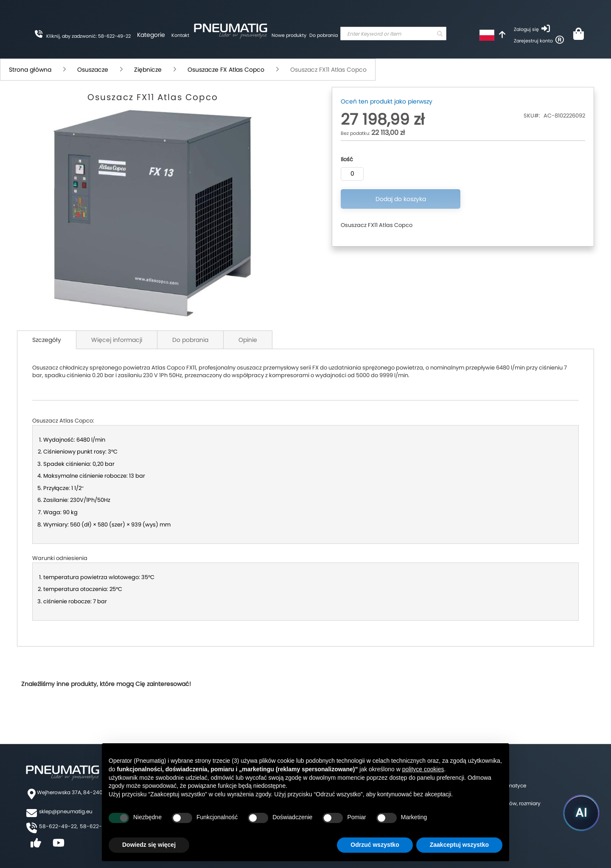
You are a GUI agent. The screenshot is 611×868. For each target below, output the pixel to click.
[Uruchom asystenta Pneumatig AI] (581, 813)
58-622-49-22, (58, 826)
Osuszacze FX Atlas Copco (226, 70)
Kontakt (180, 35)
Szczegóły (47, 340)
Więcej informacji (117, 340)
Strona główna (30, 70)
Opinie (248, 340)
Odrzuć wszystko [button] (375, 845)
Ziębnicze (148, 70)
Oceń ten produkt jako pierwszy (387, 101)
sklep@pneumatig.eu (66, 811)
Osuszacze (93, 70)
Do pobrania (324, 35)
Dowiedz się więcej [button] (149, 845)
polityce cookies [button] (423, 769)
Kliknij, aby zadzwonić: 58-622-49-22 (88, 36)
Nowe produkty (289, 35)
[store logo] (230, 30)
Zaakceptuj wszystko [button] (459, 845)
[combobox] (393, 34)
